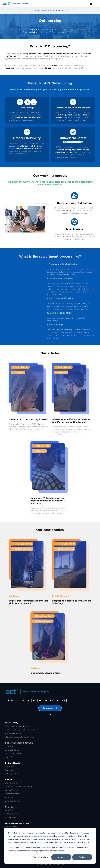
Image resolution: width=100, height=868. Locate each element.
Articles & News (12, 814)
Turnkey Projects (12, 774)
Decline (82, 857)
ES (51, 700)
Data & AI (9, 746)
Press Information (13, 794)
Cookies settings (40, 857)
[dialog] (50, 846)
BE (29, 700)
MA (63, 700)
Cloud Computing (13, 753)
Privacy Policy (11, 827)
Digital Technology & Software (19, 743)
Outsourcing (11, 770)
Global (10, 700)
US (17, 700)
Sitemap (61, 864)
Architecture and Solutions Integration (22, 730)
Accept (61, 857)
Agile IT (8, 757)
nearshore (10, 68)
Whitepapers (11, 817)
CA (57, 700)
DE (35, 700)
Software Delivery (13, 750)
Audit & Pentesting (13, 733)
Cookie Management (46, 864)
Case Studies (11, 810)
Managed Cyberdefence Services (20, 737)
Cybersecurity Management (17, 726)
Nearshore (10, 766)
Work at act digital (13, 790)
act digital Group (12, 783)
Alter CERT (10, 797)
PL (40, 700)
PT (46, 700)
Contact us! (50, 708)
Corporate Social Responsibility (19, 786)
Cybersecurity (12, 723)
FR (23, 700)
